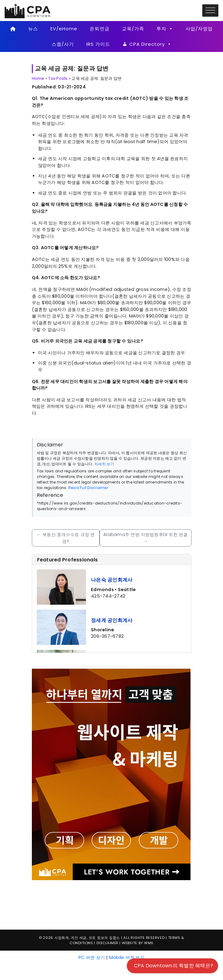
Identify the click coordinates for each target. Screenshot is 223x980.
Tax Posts (58, 78)
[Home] (13, 29)
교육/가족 (133, 29)
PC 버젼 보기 (92, 957)
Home (38, 78)
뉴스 (33, 29)
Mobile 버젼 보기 (127, 957)
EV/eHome (64, 29)
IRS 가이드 (98, 44)
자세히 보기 (104, 464)
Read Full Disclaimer (88, 488)
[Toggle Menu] (210, 10)
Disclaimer (107, 943)
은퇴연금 (100, 29)
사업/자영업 (199, 29)
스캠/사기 (63, 44)
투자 (165, 29)
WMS (149, 943)
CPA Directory (150, 44)
